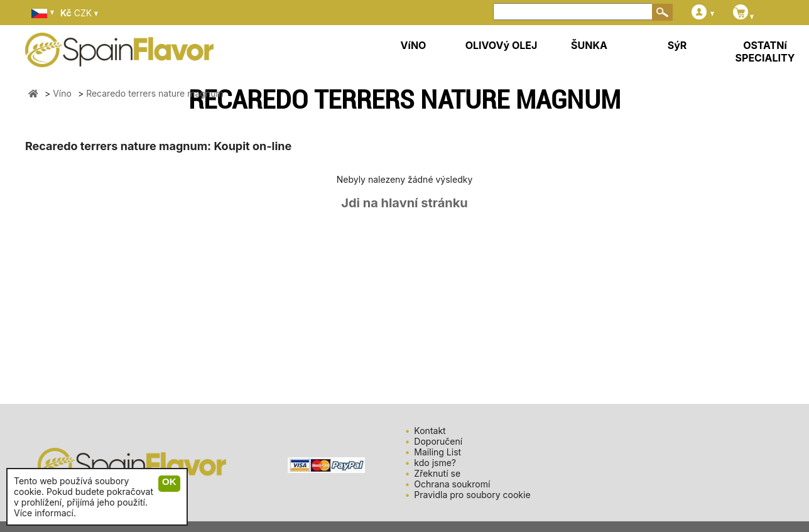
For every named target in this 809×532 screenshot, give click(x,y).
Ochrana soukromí (452, 484)
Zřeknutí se (437, 473)
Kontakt (430, 431)
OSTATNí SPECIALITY (765, 52)
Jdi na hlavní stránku (404, 203)
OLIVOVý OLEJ (502, 45)
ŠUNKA (589, 45)
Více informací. (45, 513)
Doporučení (438, 441)
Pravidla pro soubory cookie (472, 495)
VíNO (414, 45)
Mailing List (437, 452)
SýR (677, 45)
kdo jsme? (435, 463)
